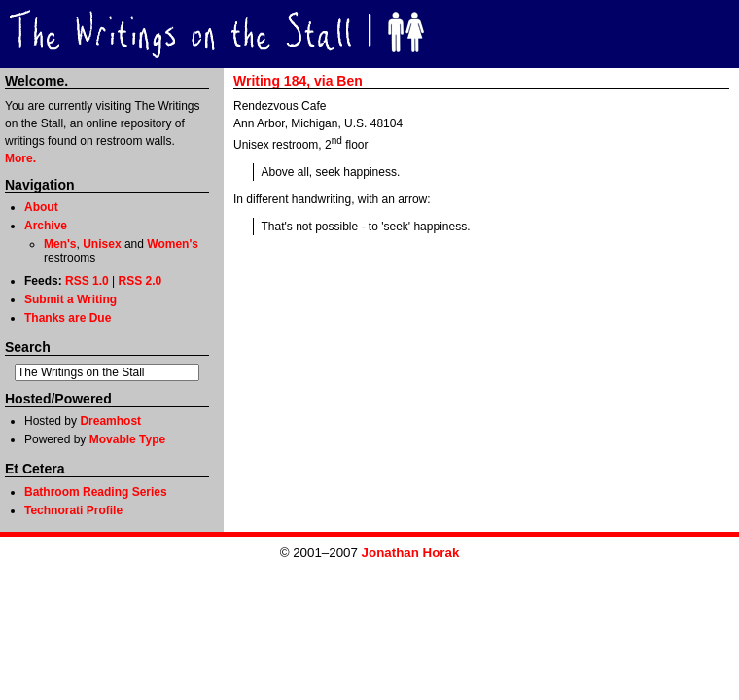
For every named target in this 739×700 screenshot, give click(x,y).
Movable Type (127, 439)
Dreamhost (110, 421)
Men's (60, 244)
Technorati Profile (73, 510)
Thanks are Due (68, 318)
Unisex (102, 244)
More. (20, 158)
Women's (173, 244)
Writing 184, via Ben (298, 81)
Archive (46, 226)
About (41, 207)
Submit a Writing (70, 299)
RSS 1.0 (87, 281)
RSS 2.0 (141, 281)
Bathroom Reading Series (96, 492)
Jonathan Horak (411, 553)
